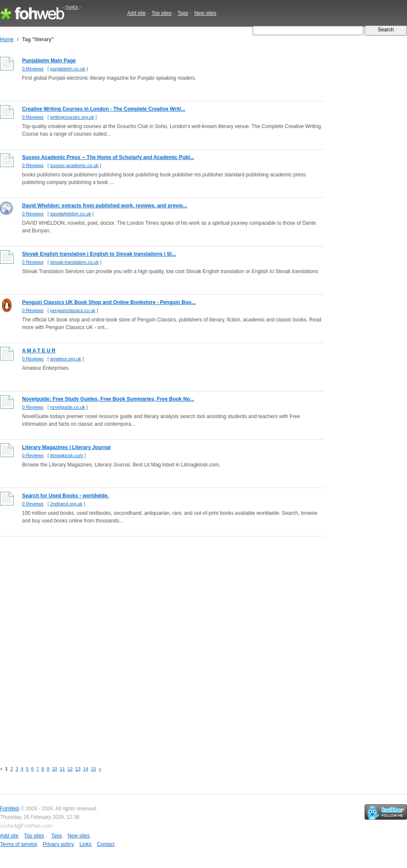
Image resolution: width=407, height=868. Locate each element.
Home (7, 39)
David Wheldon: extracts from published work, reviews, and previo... (105, 206)
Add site (136, 13)
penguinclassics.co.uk (73, 310)
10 (54, 769)
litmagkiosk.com (67, 455)
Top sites (161, 13)
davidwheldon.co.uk (71, 214)
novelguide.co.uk (68, 407)
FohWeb (10, 809)
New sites (205, 13)
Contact (106, 844)
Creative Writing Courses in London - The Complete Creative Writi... (104, 109)
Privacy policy (58, 844)
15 (93, 769)
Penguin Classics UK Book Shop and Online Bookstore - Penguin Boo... (109, 302)
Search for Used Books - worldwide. (66, 496)
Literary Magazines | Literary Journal (66, 447)
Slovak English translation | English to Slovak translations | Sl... (99, 254)
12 (70, 769)
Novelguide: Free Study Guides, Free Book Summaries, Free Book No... (108, 399)
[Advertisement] (103, 645)
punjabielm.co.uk (68, 69)
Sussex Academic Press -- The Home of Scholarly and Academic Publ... (108, 157)
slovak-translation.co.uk (74, 262)
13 (78, 769)
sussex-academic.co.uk (74, 165)
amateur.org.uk (66, 359)
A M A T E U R (39, 351)
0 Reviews (33, 69)
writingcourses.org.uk (72, 117)
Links (85, 844)
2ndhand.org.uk (66, 504)
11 (62, 769)
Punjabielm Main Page (49, 61)
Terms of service (18, 844)
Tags (183, 13)
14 (86, 769)
